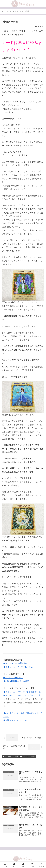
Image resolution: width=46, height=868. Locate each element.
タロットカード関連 (28, 756)
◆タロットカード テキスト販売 (18, 667)
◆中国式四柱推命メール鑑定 (16, 681)
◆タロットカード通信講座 (15, 663)
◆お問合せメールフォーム (15, 720)
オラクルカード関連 (10, 756)
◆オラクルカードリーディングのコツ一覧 (22, 695)
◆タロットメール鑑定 (13, 678)
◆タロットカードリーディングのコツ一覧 (22, 692)
